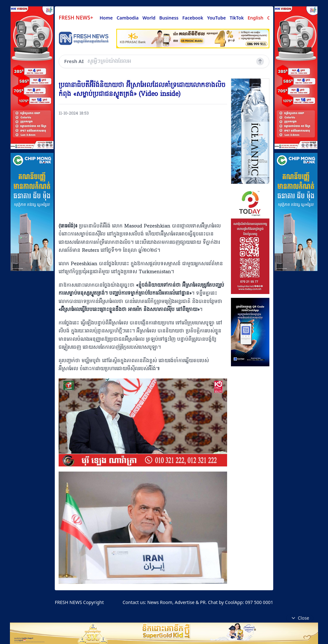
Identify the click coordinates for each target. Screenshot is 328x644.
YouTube (216, 18)
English (255, 18)
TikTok (237, 18)
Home (106, 18)
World (149, 18)
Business (169, 18)
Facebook (193, 18)
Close (300, 618)
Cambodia (128, 18)
